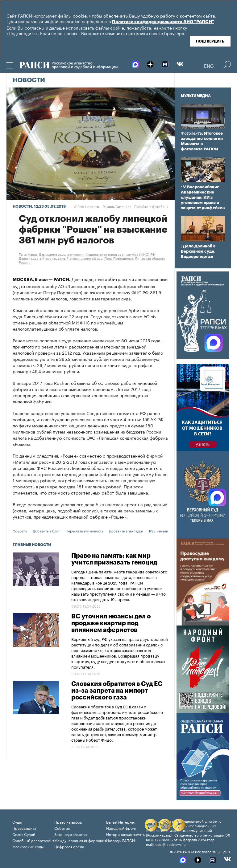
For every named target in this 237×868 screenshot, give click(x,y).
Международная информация (80, 840)
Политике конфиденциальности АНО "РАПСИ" (163, 22)
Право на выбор (68, 822)
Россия (25, 262)
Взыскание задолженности (61, 254)
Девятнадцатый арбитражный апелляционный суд (61, 258)
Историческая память (125, 834)
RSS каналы (159, 531)
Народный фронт (121, 828)
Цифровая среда (69, 846)
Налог (33, 254)
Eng (209, 65)
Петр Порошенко (119, 258)
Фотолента (191, 133)
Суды (17, 822)
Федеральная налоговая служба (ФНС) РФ (120, 254)
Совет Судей (24, 834)
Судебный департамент (33, 840)
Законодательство (71, 834)
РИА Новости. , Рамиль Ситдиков (103, 206)
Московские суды (28, 846)
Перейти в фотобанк (151, 206)
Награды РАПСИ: (121, 840)
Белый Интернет (121, 822)
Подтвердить (210, 41)
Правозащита (24, 828)
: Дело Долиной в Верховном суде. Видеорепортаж (198, 251)
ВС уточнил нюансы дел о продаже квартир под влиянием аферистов (111, 623)
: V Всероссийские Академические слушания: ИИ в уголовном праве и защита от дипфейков (203, 197)
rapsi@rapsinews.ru (170, 844)
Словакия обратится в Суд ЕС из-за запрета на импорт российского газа (117, 691)
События (62, 828)
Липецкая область (150, 258)
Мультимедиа (196, 96)
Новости (29, 80)
